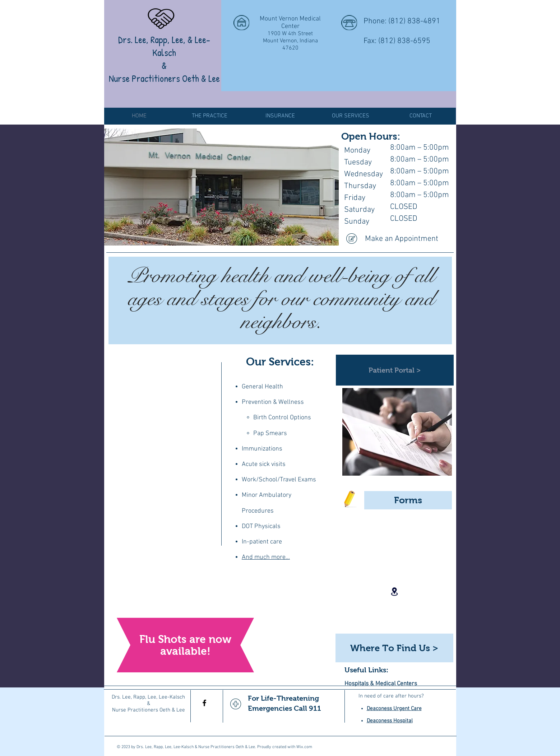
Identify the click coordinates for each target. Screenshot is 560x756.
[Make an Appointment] (397, 239)
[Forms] (408, 500)
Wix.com (304, 747)
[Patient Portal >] (395, 370)
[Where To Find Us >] (394, 648)
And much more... (266, 557)
